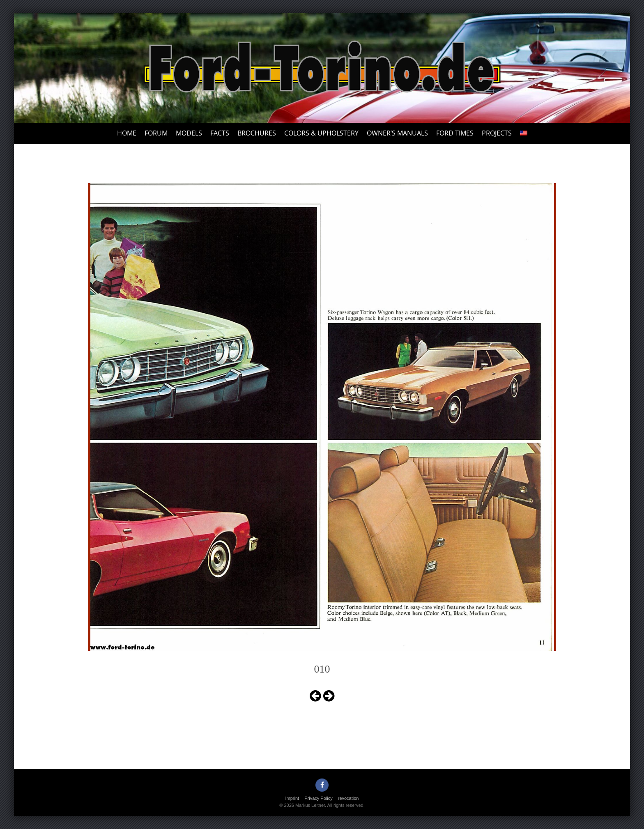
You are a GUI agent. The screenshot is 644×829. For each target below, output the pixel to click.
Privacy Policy (318, 798)
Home (127, 133)
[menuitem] (524, 133)
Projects (497, 133)
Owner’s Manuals (397, 133)
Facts (220, 133)
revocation (348, 798)
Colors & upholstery (321, 133)
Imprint (292, 798)
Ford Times (455, 133)
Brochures (257, 133)
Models (189, 133)
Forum (156, 133)
